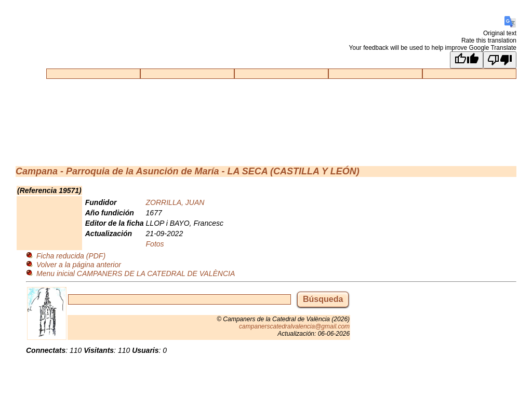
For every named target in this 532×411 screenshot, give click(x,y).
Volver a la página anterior (79, 265)
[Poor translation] (500, 60)
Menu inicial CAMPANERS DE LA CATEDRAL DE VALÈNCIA (136, 273)
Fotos (155, 244)
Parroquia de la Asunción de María (142, 171)
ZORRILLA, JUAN (175, 202)
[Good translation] (467, 60)
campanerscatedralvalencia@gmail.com (294, 326)
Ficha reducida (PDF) (71, 256)
